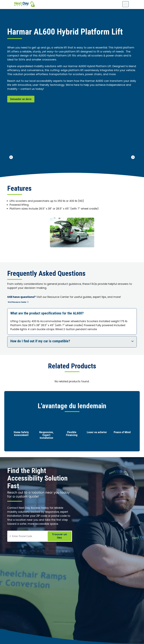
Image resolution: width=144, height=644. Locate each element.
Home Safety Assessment (21, 434)
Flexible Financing (72, 434)
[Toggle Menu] (126, 4)
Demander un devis (21, 99)
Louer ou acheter (97, 433)
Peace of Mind (122, 433)
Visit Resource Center (20, 302)
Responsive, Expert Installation (46, 436)
